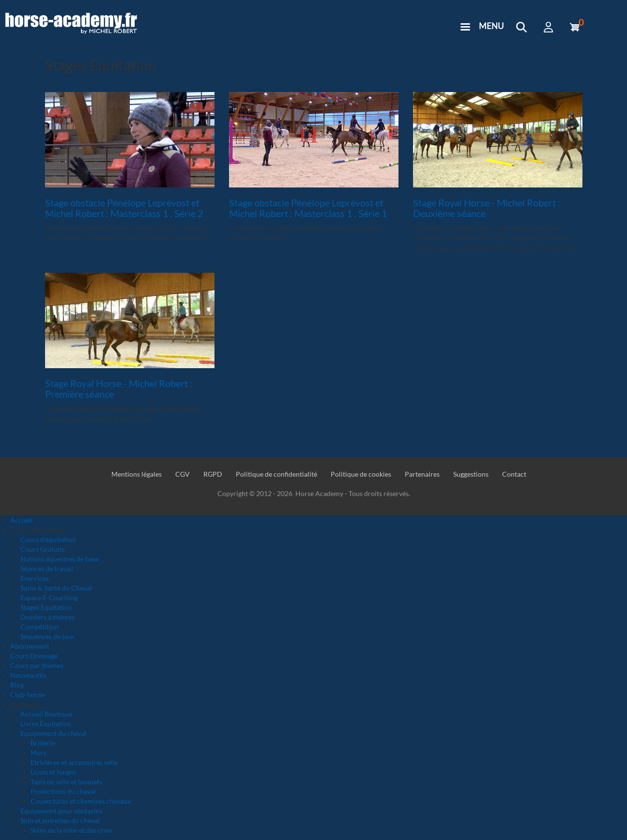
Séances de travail (47, 568)
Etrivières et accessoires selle (74, 762)
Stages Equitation (46, 607)
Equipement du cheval (54, 733)
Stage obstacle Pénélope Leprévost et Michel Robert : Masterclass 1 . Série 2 (124, 208)
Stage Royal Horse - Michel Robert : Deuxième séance (487, 208)
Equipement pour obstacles (61, 811)
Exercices (35, 578)
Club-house (28, 694)
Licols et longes (53, 772)
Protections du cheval (63, 791)
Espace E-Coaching (49, 598)
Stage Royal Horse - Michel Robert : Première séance (119, 389)
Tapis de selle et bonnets (66, 782)
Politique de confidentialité (276, 474)
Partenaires (422, 474)
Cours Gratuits (43, 549)
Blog (17, 685)
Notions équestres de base (60, 559)
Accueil (22, 520)
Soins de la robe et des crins (72, 830)
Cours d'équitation (48, 539)
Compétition (39, 627)
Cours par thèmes (37, 665)
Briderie (43, 743)
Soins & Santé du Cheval (56, 588)
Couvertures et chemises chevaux (81, 801)
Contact (514, 474)
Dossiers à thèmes (47, 617)
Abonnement (30, 646)
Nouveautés (28, 675)
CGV (183, 474)
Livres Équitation (46, 723)
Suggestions (471, 474)
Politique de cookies (361, 474)
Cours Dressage (34, 656)
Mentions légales (137, 474)
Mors (38, 753)
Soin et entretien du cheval (60, 820)
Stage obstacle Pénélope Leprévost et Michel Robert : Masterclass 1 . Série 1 (308, 208)
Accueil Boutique (46, 714)
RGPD (213, 474)
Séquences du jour (48, 636)
